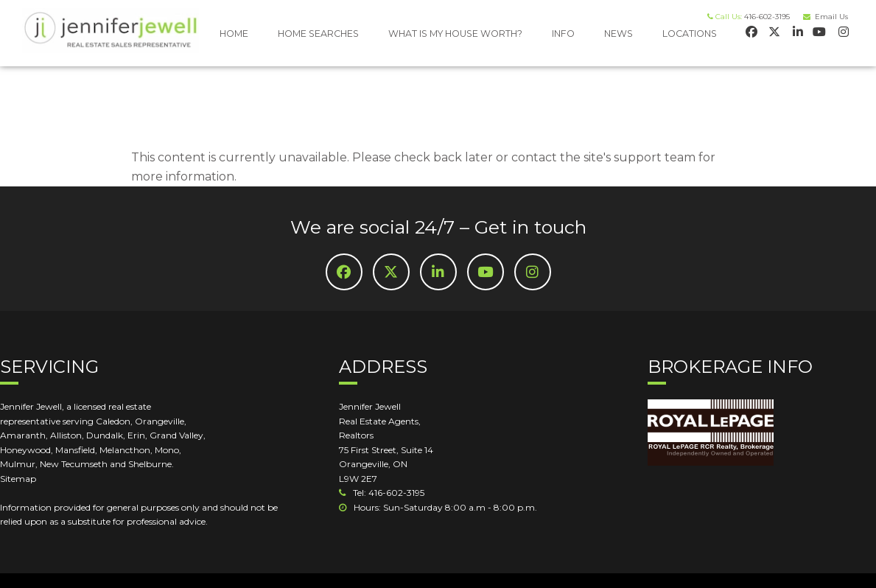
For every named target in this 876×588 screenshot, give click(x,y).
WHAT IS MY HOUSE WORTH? (455, 34)
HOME (234, 34)
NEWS (619, 34)
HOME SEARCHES (318, 34)
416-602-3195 (767, 17)
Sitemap (18, 479)
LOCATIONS (690, 34)
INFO (563, 34)
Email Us (829, 17)
